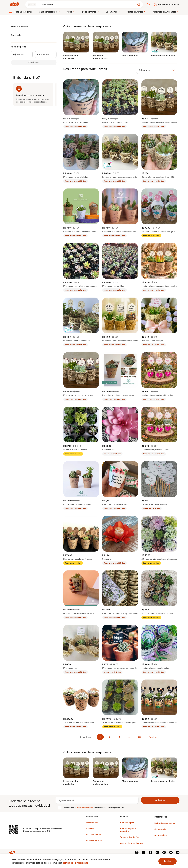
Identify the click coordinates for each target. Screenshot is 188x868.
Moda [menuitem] (71, 12)
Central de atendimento (132, 843)
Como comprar (127, 823)
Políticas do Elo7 (94, 841)
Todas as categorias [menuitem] (23, 12)
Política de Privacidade (85, 808)
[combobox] (34, 5)
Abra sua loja (161, 835)
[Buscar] (90, 5)
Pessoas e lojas (93, 835)
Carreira (90, 829)
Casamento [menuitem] (113, 12)
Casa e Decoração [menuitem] (50, 12)
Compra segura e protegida (128, 830)
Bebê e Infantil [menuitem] (91, 12)
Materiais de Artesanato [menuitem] (166, 12)
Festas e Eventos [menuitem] (137, 12)
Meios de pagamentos (165, 823)
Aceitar (168, 861)
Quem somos (92, 823)
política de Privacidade (76, 863)
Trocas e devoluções (130, 837)
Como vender (161, 829)
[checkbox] (60, 808)
